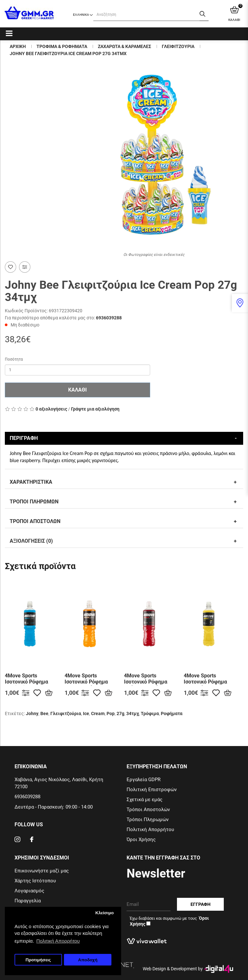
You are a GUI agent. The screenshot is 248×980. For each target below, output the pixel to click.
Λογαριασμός (29, 891)
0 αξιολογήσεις (51, 409)
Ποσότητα (14, 359)
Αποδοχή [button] (88, 960)
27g (120, 713)
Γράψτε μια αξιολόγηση (95, 409)
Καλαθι (77, 390)
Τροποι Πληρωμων (34, 502)
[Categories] (9, 33)
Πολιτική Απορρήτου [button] (58, 941)
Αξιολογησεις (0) (31, 541)
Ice (86, 713)
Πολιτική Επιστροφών (152, 790)
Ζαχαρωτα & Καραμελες (124, 46)
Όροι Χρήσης (141, 839)
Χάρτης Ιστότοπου (35, 881)
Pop (111, 713)
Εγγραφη (201, 904)
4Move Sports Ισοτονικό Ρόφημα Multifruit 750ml (26, 682)
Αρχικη (18, 46)
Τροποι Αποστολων (35, 521)
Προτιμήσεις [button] (38, 960)
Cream (98, 713)
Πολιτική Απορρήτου (150, 830)
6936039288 (109, 318)
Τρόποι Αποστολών (148, 810)
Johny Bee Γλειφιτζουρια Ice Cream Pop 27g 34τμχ (68, 53)
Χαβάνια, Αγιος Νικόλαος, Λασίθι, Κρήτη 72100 (59, 783)
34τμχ (133, 713)
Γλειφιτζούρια (66, 713)
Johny (32, 713)
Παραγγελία (28, 901)
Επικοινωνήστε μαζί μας (42, 871)
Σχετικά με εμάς (145, 800)
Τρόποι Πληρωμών (148, 820)
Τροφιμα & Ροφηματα (62, 46)
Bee (44, 713)
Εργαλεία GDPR (144, 780)
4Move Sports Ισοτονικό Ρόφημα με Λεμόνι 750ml (205, 682)
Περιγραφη (24, 438)
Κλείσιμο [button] (104, 913)
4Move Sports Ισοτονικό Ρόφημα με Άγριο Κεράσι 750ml (146, 685)
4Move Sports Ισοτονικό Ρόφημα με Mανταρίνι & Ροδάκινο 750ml (86, 685)
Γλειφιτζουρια (178, 46)
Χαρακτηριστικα (31, 482)
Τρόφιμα (150, 713)
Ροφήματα (172, 713)
